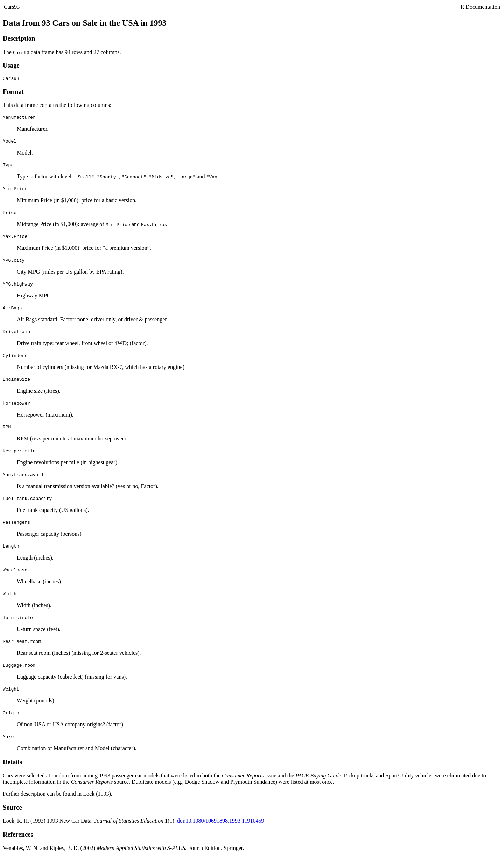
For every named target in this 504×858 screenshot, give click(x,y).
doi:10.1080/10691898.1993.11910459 (221, 822)
